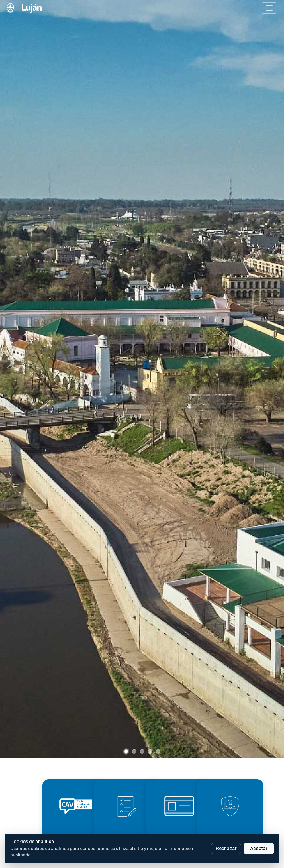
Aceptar (259, 848)
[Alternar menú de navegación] (269, 8)
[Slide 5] (158, 751)
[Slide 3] (142, 751)
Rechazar (226, 848)
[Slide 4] (150, 751)
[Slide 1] (126, 751)
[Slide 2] (134, 751)
